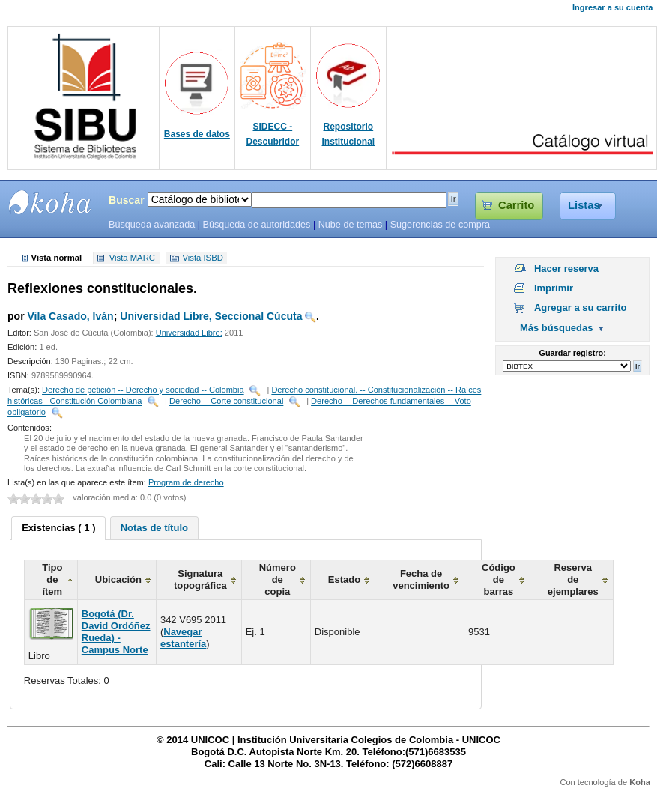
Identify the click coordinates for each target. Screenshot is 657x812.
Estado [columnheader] (344, 579)
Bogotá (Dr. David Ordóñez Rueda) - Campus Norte (116, 632)
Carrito (516, 205)
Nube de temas (351, 225)
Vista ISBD (202, 258)
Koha (640, 782)
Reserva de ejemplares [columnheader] (573, 579)
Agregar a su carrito (581, 307)
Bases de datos (197, 134)
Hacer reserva (566, 269)
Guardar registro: (573, 353)
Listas (584, 205)
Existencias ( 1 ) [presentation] (58, 528)
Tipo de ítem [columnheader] (52, 579)
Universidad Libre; (189, 333)
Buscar (127, 200)
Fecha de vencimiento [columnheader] (421, 579)
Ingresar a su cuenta (612, 7)
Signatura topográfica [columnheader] (200, 579)
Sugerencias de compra (440, 225)
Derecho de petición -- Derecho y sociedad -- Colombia (143, 390)
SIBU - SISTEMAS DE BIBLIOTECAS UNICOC (50, 202)
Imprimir (554, 288)
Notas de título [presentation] (154, 528)
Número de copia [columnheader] (278, 579)
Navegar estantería (183, 638)
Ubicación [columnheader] (118, 579)
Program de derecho (186, 482)
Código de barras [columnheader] (499, 579)
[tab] (58, 528)
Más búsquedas (557, 328)
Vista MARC (132, 258)
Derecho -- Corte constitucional (226, 402)
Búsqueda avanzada (152, 225)
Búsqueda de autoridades (256, 225)
